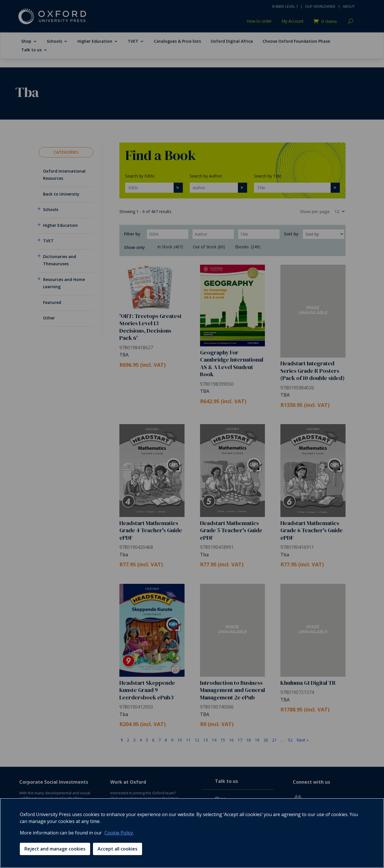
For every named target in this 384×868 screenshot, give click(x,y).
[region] (192, 833)
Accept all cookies (118, 849)
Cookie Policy (119, 833)
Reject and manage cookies (55, 849)
